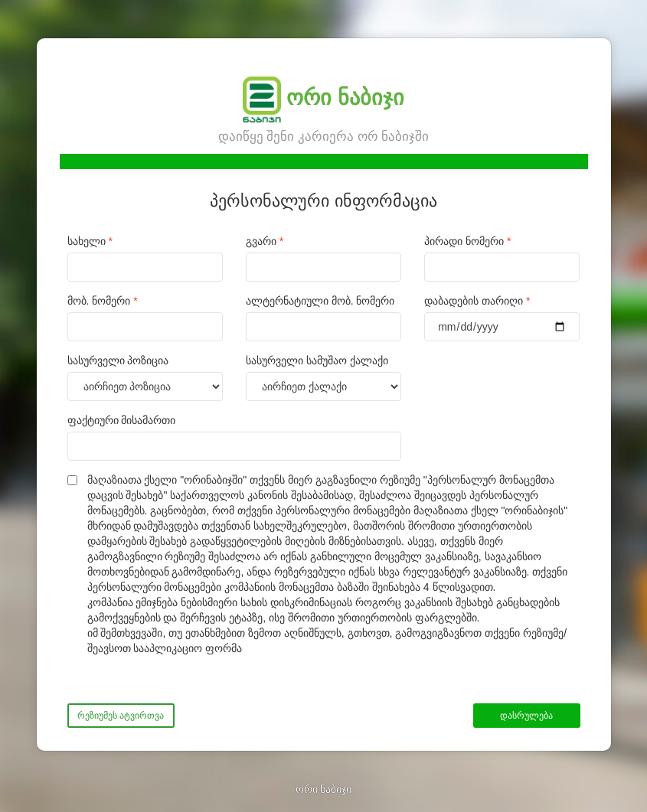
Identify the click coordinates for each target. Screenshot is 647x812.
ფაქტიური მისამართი (122, 420)
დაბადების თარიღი (477, 301)
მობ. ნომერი (103, 301)
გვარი (265, 241)
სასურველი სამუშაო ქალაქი (317, 360)
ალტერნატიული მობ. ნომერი (320, 301)
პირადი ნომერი (467, 241)
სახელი (90, 241)
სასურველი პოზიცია (118, 360)
